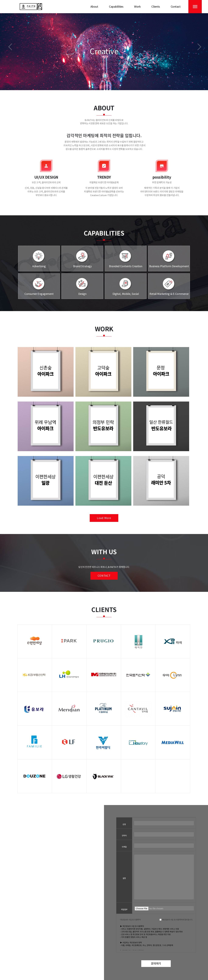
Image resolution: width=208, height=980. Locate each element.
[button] (10, 47)
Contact (176, 7)
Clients (156, 7)
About (94, 7)
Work (137, 7)
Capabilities (116, 7)
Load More (104, 518)
